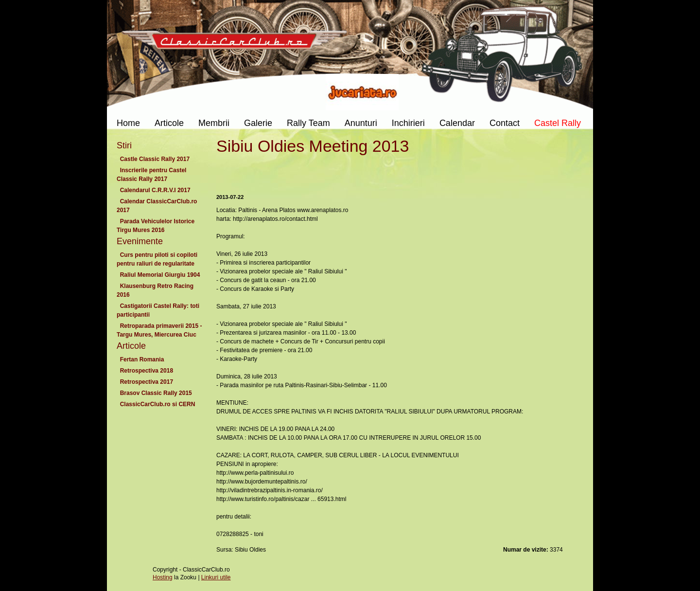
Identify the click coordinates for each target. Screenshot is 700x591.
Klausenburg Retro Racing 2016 (155, 290)
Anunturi (361, 123)
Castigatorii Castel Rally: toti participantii (158, 310)
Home (128, 123)
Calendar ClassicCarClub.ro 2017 (157, 206)
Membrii (214, 123)
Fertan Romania (142, 359)
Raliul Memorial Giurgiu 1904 (160, 275)
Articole (169, 123)
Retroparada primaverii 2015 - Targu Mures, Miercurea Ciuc (159, 330)
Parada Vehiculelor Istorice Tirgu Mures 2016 (156, 226)
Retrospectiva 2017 (147, 382)
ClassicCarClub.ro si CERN (157, 404)
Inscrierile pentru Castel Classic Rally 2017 (151, 175)
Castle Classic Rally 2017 (155, 159)
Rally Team (308, 123)
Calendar (457, 123)
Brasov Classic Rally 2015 (156, 393)
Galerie (258, 123)
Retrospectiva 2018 (147, 371)
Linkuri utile (216, 577)
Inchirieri (408, 123)
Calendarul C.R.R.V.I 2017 (155, 190)
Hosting (163, 577)
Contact (505, 123)
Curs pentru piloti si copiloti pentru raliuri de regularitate (157, 259)
